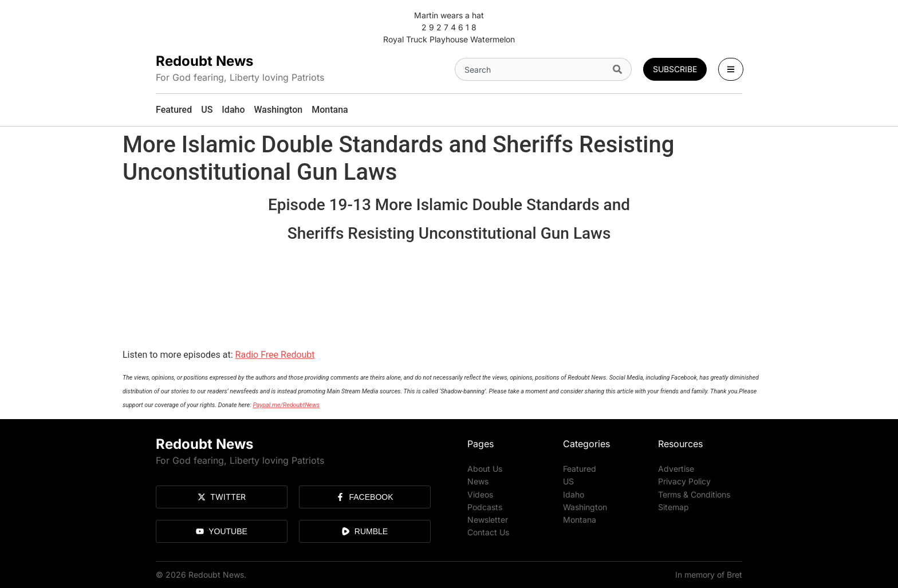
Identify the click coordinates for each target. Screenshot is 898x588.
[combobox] (531, 69)
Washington (585, 506)
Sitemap (673, 506)
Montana (580, 519)
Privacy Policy (684, 481)
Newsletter (488, 519)
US (568, 481)
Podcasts (485, 506)
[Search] (620, 69)
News (478, 481)
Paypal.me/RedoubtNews (286, 405)
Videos (480, 494)
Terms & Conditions (694, 494)
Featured (580, 469)
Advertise (676, 469)
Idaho (574, 494)
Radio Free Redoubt (275, 355)
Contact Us (488, 532)
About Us (485, 469)
